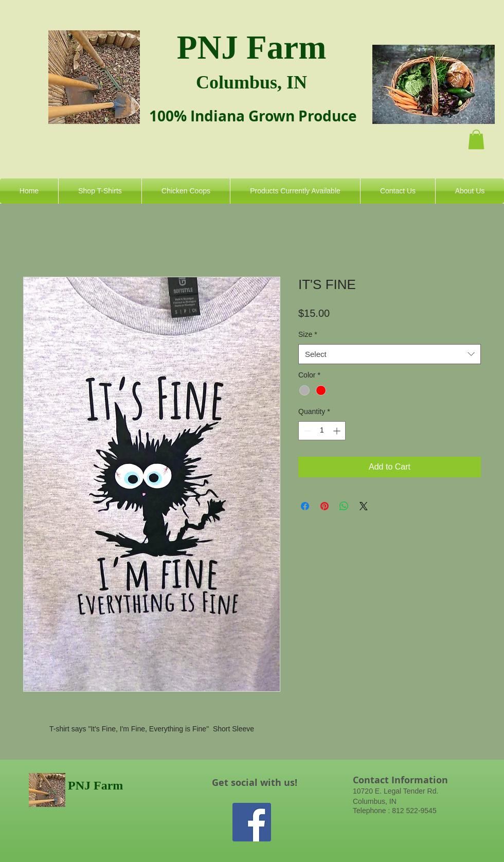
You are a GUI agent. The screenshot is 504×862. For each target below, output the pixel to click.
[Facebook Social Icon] (252, 822)
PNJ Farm (252, 47)
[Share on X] (364, 506)
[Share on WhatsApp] (344, 506)
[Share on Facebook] (305, 506)
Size (308, 334)
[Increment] (338, 431)
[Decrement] (306, 431)
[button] (476, 139)
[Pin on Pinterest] (325, 506)
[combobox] (390, 354)
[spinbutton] (322, 431)
